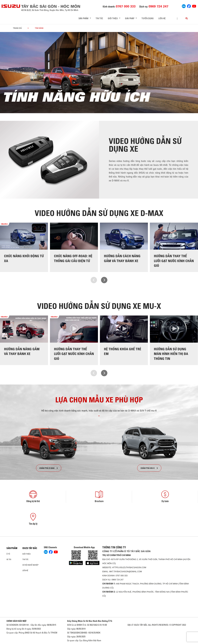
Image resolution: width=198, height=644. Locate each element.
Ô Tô (8, 554)
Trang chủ (17, 28)
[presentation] (94, 280)
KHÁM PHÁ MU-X (149, 468)
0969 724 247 (117, 580)
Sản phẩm (12, 548)
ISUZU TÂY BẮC (30, 548)
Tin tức (99, 18)
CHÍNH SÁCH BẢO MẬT (17, 621)
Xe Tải (9, 559)
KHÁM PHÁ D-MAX (49, 468)
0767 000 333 (122, 576)
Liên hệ (162, 18)
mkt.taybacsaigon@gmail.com (126, 572)
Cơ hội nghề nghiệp (30, 565)
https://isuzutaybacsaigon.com (129, 568)
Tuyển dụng (148, 18)
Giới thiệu (27, 554)
